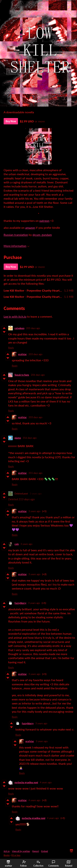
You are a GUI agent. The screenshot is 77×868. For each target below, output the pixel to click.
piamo (18, 438)
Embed (45, 851)
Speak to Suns (22, 375)
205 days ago (33, 328)
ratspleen (19, 328)
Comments (53, 864)
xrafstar (22, 354)
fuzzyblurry (20, 603)
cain (17, 544)
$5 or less (16, 855)
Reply (11, 348)
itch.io (7, 851)
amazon (30, 228)
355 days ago (35, 473)
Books (7, 855)
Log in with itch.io (15, 316)
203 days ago (35, 354)
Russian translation (16, 235)
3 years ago (36, 494)
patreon (44, 221)
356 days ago (30, 438)
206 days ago (38, 375)
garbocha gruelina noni (26, 782)
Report (36, 851)
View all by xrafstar (21, 851)
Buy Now (11, 121)
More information (17, 246)
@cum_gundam (42, 235)
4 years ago (46, 782)
